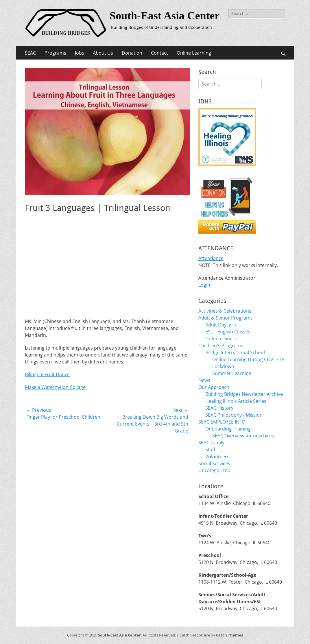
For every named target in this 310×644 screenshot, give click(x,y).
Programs (55, 53)
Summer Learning (232, 373)
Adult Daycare (221, 325)
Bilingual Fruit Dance (47, 374)
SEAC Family (211, 443)
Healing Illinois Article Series (236, 401)
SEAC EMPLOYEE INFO (222, 422)
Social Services (214, 463)
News (204, 380)
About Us (103, 53)
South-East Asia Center (165, 16)
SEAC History (219, 408)
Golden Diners (221, 339)
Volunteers (217, 456)
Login (204, 285)
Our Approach (214, 387)
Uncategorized (214, 470)
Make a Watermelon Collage (55, 387)
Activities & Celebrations (225, 311)
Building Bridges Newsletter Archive (244, 394)
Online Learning (194, 53)
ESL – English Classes (228, 332)
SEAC (30, 53)
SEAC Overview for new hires (243, 436)
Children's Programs (221, 346)
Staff (210, 450)
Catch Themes (229, 635)
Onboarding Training (228, 429)
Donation (132, 53)
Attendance (211, 258)
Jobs (80, 53)
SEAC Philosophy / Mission (234, 415)
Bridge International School (235, 352)
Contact (159, 53)
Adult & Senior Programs (226, 318)
